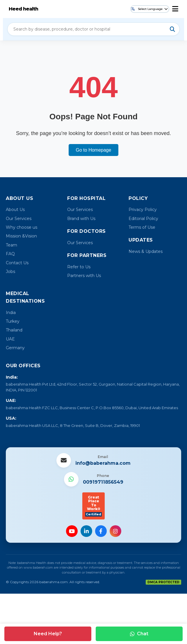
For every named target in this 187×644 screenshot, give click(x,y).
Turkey (13, 321)
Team (11, 245)
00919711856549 (103, 482)
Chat (139, 634)
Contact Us (17, 263)
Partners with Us (84, 276)
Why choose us (22, 227)
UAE (10, 339)
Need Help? (48, 634)
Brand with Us (81, 219)
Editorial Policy (143, 219)
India (11, 313)
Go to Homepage (94, 150)
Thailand (14, 330)
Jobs (10, 272)
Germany (15, 348)
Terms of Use (142, 227)
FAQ (10, 254)
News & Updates (146, 251)
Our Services (19, 219)
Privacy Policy (143, 210)
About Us (15, 210)
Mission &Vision (21, 236)
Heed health (23, 9)
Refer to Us (79, 267)
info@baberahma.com (103, 463)
